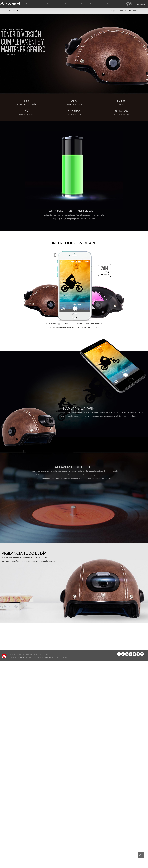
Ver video (23, 54)
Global (142, 759)
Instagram (134, 759)
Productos (51, 4)
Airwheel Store (131, 759)
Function (122, 11)
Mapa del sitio (34, 759)
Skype (138, 759)
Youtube (127, 759)
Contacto (47, 759)
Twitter (123, 759)
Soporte (64, 4)
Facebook (119, 759)
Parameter (133, 11)
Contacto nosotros (97, 4)
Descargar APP (9, 54)
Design (112, 11)
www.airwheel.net (19, 762)
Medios (14, 759)
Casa (28, 4)
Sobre (41, 759)
